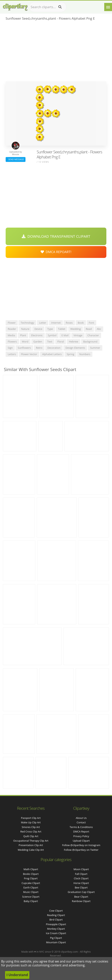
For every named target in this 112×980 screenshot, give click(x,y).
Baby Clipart (31, 901)
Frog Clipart (31, 878)
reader (12, 329)
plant (23, 335)
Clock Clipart (81, 878)
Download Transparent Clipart (56, 236)
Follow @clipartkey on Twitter (81, 850)
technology (27, 323)
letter (43, 323)
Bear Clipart (81, 897)
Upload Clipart (81, 841)
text (50, 342)
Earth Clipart (31, 887)
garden (38, 342)
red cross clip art (31, 832)
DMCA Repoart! (56, 252)
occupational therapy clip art (31, 841)
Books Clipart (31, 874)
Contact (81, 822)
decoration (54, 348)
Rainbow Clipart (81, 901)
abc (99, 329)
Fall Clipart (81, 874)
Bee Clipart (81, 887)
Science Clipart (31, 897)
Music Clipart (31, 892)
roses (69, 323)
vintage (78, 335)
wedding (76, 329)
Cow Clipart (56, 911)
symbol (52, 335)
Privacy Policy (81, 836)
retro (39, 348)
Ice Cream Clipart (56, 933)
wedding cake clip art (31, 850)
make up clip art (31, 822)
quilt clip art (31, 836)
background (90, 342)
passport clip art (31, 818)
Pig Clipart (56, 938)
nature (25, 329)
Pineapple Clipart (56, 924)
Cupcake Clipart (31, 883)
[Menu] (108, 7)
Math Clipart (31, 869)
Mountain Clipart (56, 942)
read (89, 329)
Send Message (16, 159)
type (50, 329)
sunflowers (24, 348)
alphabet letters (52, 354)
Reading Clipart (56, 915)
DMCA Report (81, 832)
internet (56, 323)
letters (12, 354)
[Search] (60, 7)
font (91, 323)
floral (61, 342)
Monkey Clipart (56, 929)
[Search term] (48, 7)
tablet (62, 329)
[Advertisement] (56, 52)
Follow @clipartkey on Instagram (81, 845)
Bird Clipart (56, 920)
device (38, 329)
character (93, 335)
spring (70, 354)
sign (10, 348)
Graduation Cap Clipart (81, 892)
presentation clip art (31, 845)
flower (12, 323)
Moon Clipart (81, 869)
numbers (85, 354)
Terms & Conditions (81, 827)
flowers (12, 342)
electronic (37, 335)
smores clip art (31, 827)
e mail (65, 335)
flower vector (29, 354)
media (11, 335)
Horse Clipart (81, 883)
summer (95, 348)
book (81, 323)
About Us (81, 818)
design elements (75, 348)
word (25, 342)
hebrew (73, 342)
